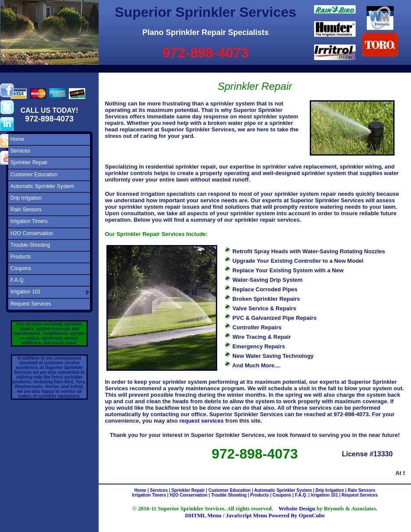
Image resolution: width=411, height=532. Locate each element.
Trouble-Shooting (30, 245)
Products (21, 257)
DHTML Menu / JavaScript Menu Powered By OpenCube (255, 515)
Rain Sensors (26, 210)
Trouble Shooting (229, 495)
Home (17, 139)
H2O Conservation (32, 233)
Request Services (31, 304)
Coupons (21, 268)
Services (20, 151)
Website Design (297, 508)
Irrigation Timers (29, 221)
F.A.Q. (18, 280)
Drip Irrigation (26, 198)
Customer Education (34, 175)
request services (201, 421)
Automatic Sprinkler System (42, 186)
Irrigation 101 (26, 292)
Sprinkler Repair (29, 162)
